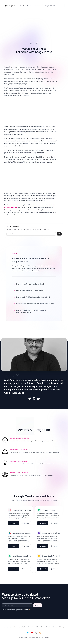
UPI (37, 627)
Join (59, 234)
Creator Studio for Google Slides (51, 556)
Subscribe (38, 605)
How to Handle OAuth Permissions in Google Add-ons (31, 260)
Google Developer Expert (26, 386)
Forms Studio (21, 627)
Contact (37, 6)
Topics (29, 6)
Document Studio (48, 510)
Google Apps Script (14, 393)
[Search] (54, 6)
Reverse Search (46, 627)
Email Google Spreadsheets (22, 556)
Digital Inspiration (32, 637)
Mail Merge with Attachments (22, 510)
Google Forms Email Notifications (51, 533)
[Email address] (31, 234)
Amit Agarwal (11, 380)
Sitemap (62, 627)
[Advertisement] (34, 23)
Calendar (31, 627)
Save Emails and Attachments (22, 533)
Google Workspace (46, 390)
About (22, 6)
